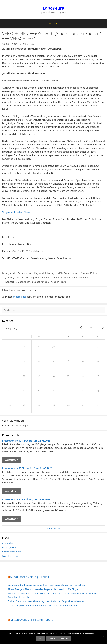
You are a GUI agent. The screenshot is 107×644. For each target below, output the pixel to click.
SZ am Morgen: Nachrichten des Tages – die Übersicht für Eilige (43, 589)
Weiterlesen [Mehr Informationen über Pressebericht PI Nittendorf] (11, 491)
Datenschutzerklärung (58, 638)
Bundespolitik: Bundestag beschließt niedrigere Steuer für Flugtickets (46, 585)
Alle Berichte (53, 528)
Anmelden (8, 543)
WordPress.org (10, 556)
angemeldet (19, 297)
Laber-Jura (54, 8)
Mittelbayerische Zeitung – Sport (31, 620)
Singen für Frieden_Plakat (16, 212)
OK (40, 638)
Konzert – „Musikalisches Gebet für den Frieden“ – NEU (36, 282)
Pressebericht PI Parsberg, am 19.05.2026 (26, 499)
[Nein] (104, 637)
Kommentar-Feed (12, 552)
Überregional (53, 273)
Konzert (85, 273)
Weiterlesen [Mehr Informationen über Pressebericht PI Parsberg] (11, 460)
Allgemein (11, 273)
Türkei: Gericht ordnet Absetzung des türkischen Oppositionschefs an (46, 601)
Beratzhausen (25, 273)
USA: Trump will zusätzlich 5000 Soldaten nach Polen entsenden (43, 605)
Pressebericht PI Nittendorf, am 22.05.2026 (27, 468)
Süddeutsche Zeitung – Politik (30, 577)
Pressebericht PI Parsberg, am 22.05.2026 (26, 441)
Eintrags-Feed (10, 547)
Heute (92, 328)
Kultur (94, 273)
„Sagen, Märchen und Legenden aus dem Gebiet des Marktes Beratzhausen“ (48, 278)
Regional (39, 273)
